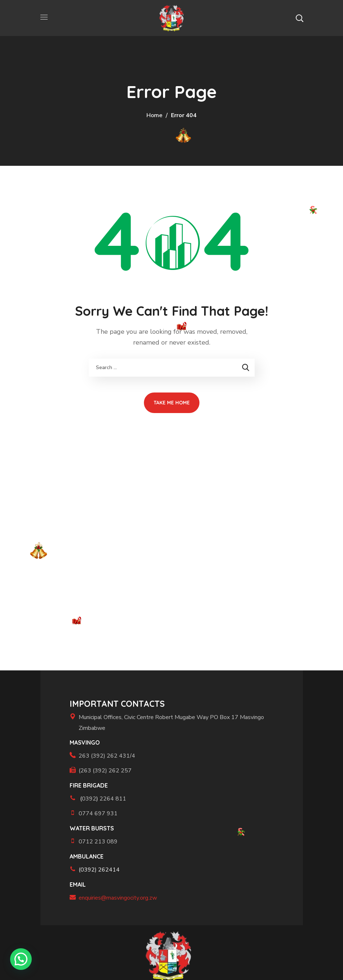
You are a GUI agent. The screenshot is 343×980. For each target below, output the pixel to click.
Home (154, 115)
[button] (299, 18)
